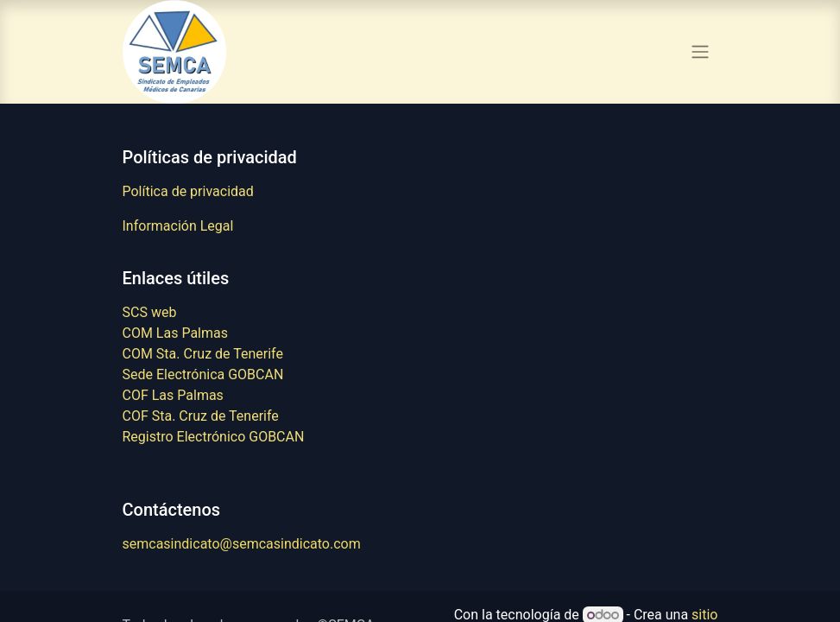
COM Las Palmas (176, 333)
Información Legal (178, 226)
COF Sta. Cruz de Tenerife (201, 416)
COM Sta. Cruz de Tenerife (203, 354)
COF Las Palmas (173, 395)
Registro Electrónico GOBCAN (214, 437)
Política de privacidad (188, 191)
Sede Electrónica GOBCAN (203, 374)
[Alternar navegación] (700, 52)
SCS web (150, 312)
